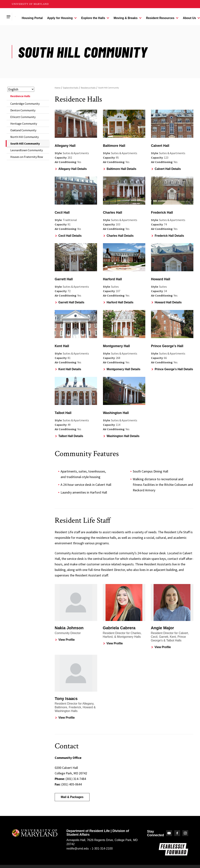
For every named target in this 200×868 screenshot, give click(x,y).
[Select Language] (21, 89)
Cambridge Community (25, 104)
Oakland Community (23, 130)
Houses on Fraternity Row (27, 157)
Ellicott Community (23, 117)
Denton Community (23, 110)
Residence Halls (20, 96)
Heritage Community (24, 124)
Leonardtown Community (27, 150)
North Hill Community (24, 137)
